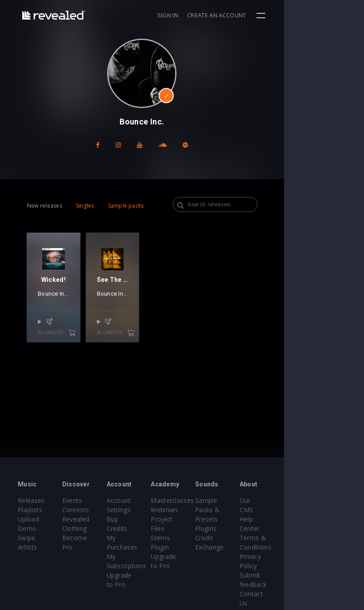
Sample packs (126, 206)
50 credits (70, 353)
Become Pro (94, 538)
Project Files (209, 519)
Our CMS (320, 500)
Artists (27, 547)
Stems (200, 528)
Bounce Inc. (53, 314)
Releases (31, 500)
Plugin (200, 538)
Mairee (85, 314)
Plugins (259, 528)
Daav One (167, 314)
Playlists (30, 510)
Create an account (297, 15)
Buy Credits (151, 519)
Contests (89, 510)
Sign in (248, 15)
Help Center (324, 510)
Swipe (27, 538)
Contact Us (323, 575)
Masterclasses (212, 500)
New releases (45, 206)
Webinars (205, 510)
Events (86, 500)
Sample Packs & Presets (261, 510)
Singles (85, 206)
